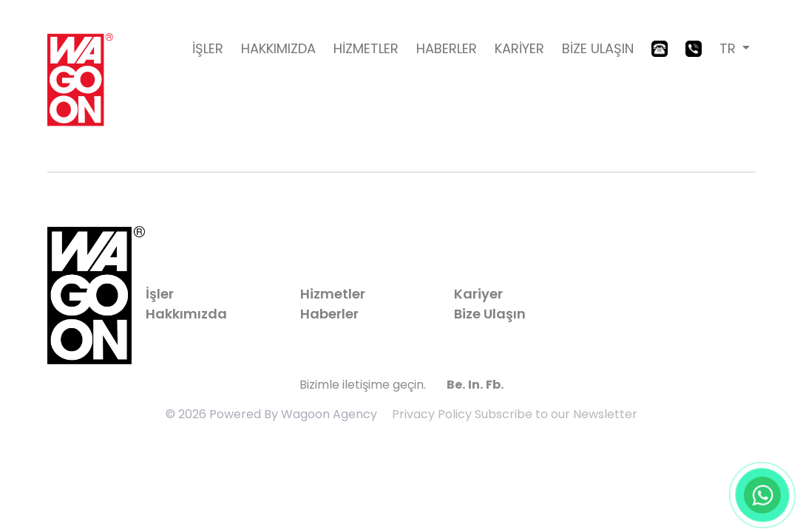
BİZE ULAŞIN (598, 48)
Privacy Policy (432, 414)
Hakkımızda (186, 314)
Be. (456, 385)
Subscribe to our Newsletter (556, 414)
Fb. (495, 385)
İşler (160, 294)
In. (475, 385)
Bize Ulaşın (490, 314)
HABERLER (447, 48)
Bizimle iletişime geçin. (363, 385)
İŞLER (208, 48)
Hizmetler (333, 294)
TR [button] (729, 48)
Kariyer (478, 294)
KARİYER (519, 48)
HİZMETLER (366, 48)
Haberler (329, 314)
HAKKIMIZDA (278, 48)
